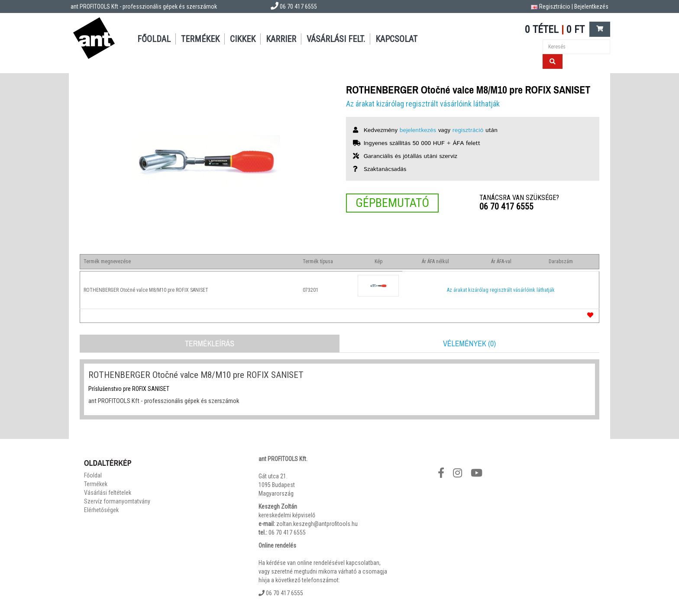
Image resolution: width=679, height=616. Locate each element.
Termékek (200, 39)
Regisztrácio (555, 6)
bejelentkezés (418, 130)
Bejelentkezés (591, 6)
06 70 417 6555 (506, 206)
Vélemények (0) (469, 343)
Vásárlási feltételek (108, 493)
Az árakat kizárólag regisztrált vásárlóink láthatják (423, 104)
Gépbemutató (392, 203)
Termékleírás (210, 343)
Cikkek (243, 39)
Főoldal (154, 39)
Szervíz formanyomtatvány (117, 501)
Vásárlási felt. (336, 39)
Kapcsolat (396, 39)
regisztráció (468, 130)
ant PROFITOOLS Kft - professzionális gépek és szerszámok (144, 6)
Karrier (281, 39)
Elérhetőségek (101, 510)
